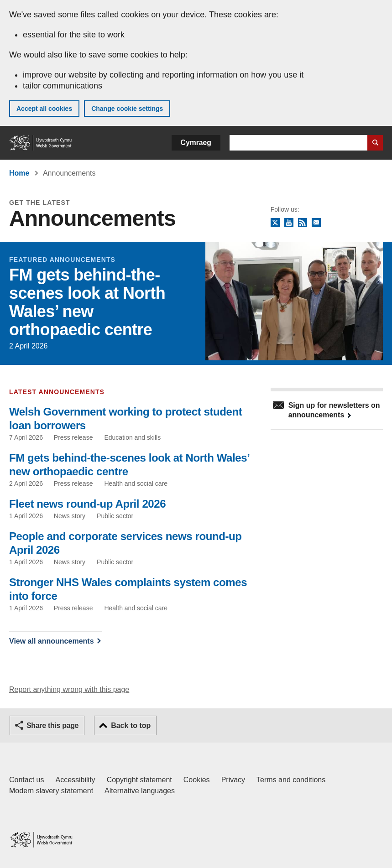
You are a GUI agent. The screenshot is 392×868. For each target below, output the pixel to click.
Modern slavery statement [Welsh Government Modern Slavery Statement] (51, 791)
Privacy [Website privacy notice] (233, 780)
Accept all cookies (44, 109)
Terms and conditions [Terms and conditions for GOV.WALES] (291, 780)
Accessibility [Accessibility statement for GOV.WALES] (75, 780)
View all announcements (52, 641)
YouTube (289, 223)
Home (19, 173)
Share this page (52, 725)
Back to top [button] (131, 725)
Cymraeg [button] (196, 143)
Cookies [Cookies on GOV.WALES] (197, 780)
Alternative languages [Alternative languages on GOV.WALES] (140, 791)
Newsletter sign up (316, 223)
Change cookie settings (127, 109)
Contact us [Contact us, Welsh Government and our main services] (26, 780)
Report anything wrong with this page (69, 689)
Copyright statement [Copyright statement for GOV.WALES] (139, 780)
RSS (303, 223)
